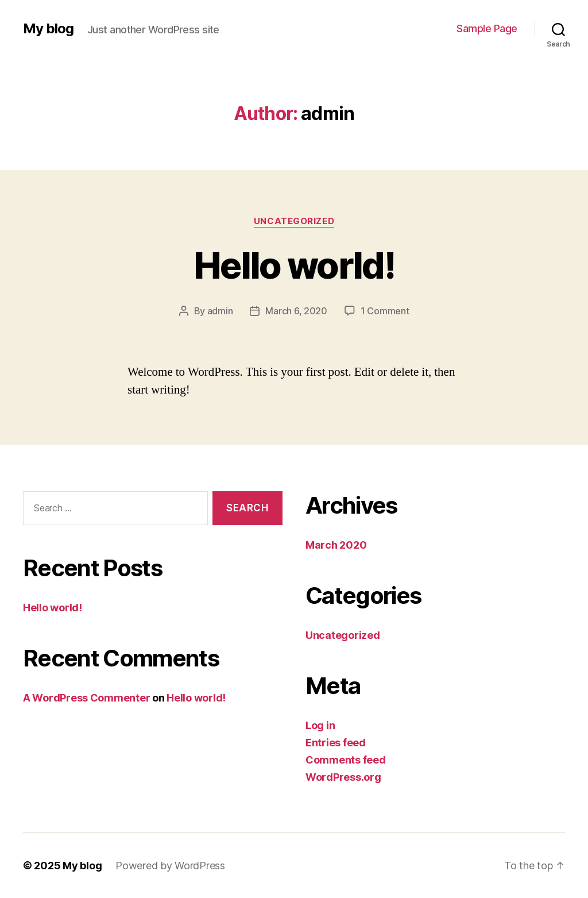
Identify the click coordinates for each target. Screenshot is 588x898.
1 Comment (385, 311)
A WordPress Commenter (86, 698)
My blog (48, 29)
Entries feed (336, 743)
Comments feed (346, 760)
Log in (320, 725)
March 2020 (336, 545)
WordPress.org (343, 777)
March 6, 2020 (296, 311)
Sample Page (487, 28)
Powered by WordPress (170, 866)
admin (220, 311)
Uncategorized (294, 221)
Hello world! (294, 265)
